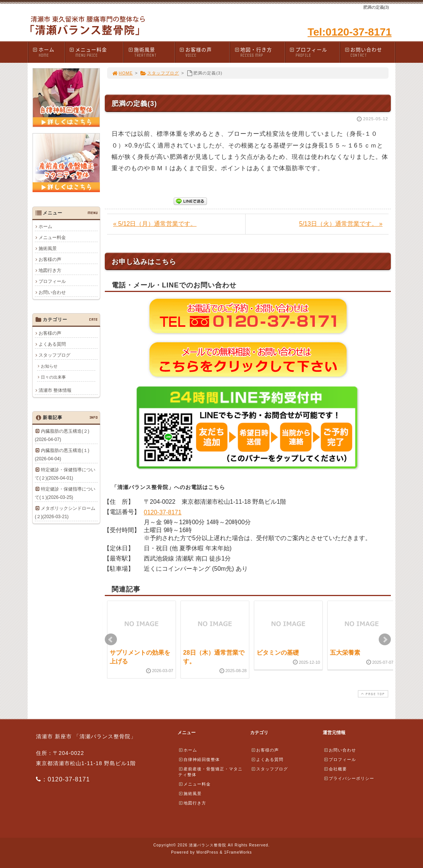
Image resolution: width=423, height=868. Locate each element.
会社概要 (335, 769)
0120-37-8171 (163, 512)
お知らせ (49, 366)
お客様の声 (204, 52)
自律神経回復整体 (199, 759)
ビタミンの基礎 (278, 653)
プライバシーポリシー (349, 778)
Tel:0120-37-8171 (350, 32)
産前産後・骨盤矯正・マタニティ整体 (210, 772)
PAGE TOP (372, 694)
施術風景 (151, 52)
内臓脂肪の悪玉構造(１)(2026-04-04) (62, 455)
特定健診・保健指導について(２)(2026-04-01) (65, 474)
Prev (111, 640)
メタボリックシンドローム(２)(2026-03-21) (65, 512)
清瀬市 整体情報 (55, 390)
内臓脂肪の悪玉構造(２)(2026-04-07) (62, 435)
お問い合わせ (369, 52)
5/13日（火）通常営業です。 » (341, 224)
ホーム (48, 52)
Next (385, 640)
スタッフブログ (159, 73)
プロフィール (314, 52)
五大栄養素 (345, 653)
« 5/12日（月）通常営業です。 (155, 224)
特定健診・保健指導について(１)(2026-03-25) (65, 493)
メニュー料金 (96, 52)
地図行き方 (50, 270)
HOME (122, 73)
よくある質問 (52, 344)
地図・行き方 (259, 52)
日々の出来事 (53, 377)
